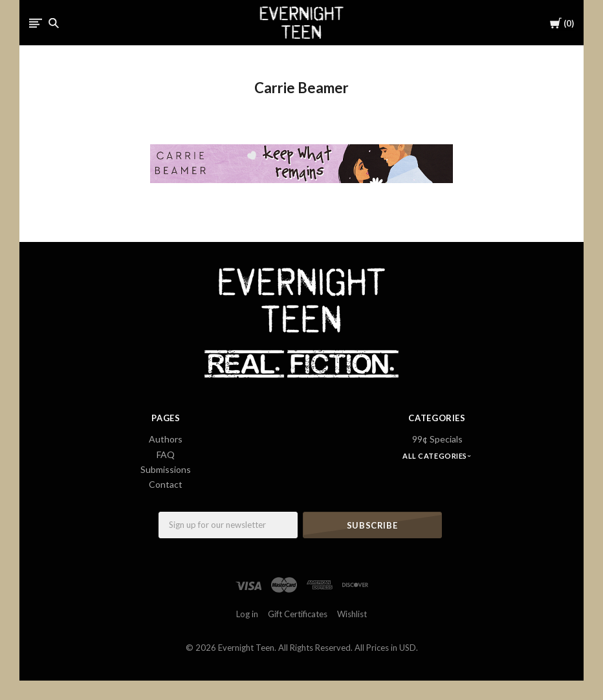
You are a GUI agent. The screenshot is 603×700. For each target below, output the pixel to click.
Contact (166, 484)
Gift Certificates (298, 614)
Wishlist (352, 614)
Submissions (166, 469)
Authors (166, 439)
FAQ (166, 454)
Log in (247, 614)
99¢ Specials (437, 439)
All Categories (435, 456)
